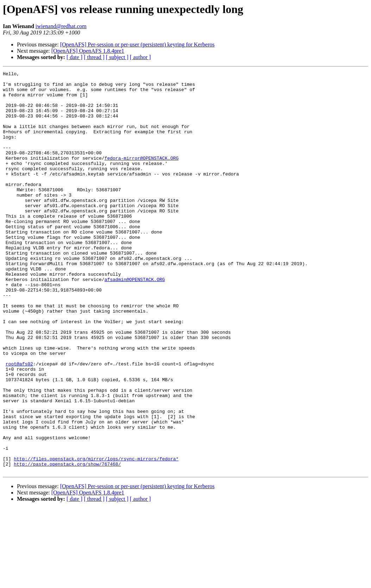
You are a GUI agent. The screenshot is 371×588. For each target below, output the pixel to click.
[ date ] (74, 57)
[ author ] (140, 57)
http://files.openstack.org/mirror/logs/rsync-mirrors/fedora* (96, 537)
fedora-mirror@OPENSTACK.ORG (142, 176)
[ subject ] (117, 57)
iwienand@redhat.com (61, 26)
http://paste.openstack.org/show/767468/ (67, 543)
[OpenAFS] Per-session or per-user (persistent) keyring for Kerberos (137, 44)
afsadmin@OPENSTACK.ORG (135, 321)
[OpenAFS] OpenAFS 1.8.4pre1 (88, 51)
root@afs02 (19, 423)
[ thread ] (94, 57)
